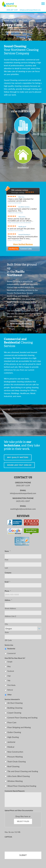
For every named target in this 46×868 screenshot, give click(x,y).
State (7, 632)
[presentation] (23, 843)
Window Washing (15, 781)
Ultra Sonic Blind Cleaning (19, 776)
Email (7, 582)
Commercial (11, 653)
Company (8, 573)
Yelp (9, 680)
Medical (11, 747)
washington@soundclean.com (23, 509)
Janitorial (11, 742)
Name (8, 551)
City (6, 624)
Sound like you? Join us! (19, 465)
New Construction (15, 752)
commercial (31, 60)
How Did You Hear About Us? (15, 658)
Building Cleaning (15, 708)
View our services (14, 32)
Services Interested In (12, 699)
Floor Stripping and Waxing (19, 727)
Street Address (10, 608)
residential (8, 62)
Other (9, 695)
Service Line (9, 645)
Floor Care (12, 722)
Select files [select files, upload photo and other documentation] (23, 821)
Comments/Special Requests (15, 791)
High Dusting (13, 737)
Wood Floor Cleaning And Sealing (22, 786)
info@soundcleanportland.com (30, 10)
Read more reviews (20, 324)
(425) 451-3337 (23, 501)
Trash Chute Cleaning (16, 761)
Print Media (11, 685)
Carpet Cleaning (14, 713)
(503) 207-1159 (12, 10)
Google (10, 662)
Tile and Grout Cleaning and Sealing (23, 771)
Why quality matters (18, 457)
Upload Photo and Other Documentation (19, 810)
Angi (9, 676)
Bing (9, 666)
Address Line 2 (10, 616)
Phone (8, 591)
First (7, 560)
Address (8, 600)
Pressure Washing (15, 757)
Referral (10, 690)
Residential (11, 649)
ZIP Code (8, 640)
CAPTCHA (8, 837)
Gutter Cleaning (14, 732)
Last (6, 568)
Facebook (11, 671)
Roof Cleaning (13, 766)
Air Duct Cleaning (15, 703)
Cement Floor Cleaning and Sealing (22, 718)
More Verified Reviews (23, 244)
